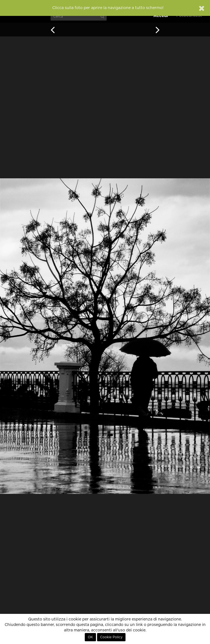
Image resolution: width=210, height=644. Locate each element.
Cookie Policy (111, 637)
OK (90, 637)
